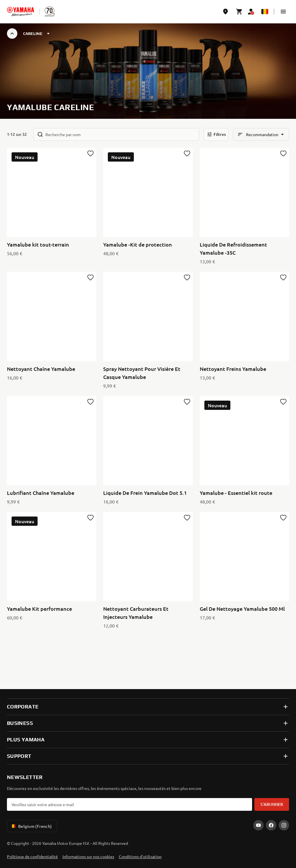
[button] (283, 12)
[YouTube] (258, 825)
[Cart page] (239, 12)
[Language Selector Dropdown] (265, 12)
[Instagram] (284, 825)
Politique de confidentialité (32, 856)
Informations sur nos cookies (88, 856)
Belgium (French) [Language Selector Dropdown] (31, 826)
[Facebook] (271, 825)
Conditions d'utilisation (140, 856)
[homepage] (21, 12)
